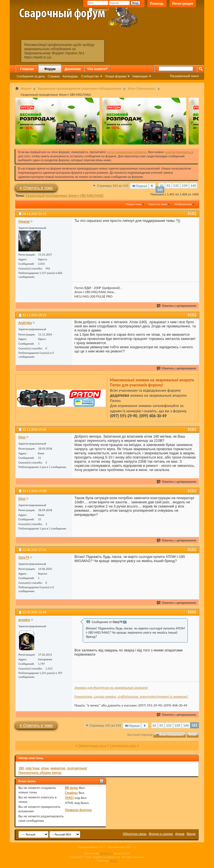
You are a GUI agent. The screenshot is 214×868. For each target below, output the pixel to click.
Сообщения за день (31, 76)
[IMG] (69, 798)
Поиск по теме (158, 204)
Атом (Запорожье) (141, 88)
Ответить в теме (36, 188)
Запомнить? (99, 10)
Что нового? (97, 69)
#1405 (192, 549)
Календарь (70, 76)
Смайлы (71, 793)
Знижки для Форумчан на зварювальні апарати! (111, 687)
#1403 (192, 429)
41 (161, 186)
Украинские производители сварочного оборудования (79, 88)
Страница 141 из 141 (113, 186)
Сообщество (90, 76)
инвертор (58, 768)
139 (185, 186)
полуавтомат (77, 768)
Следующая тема (123, 745)
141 (160, 190)
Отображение (183, 204)
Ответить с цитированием (177, 306)
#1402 (192, 315)
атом (45, 768)
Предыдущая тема (92, 745)
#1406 (192, 612)
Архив (180, 834)
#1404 (192, 491)
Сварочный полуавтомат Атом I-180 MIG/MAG (65, 196)
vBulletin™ (106, 853)
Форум (50, 69)
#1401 (192, 213)
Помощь (157, 4)
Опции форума (116, 76)
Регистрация (183, 4)
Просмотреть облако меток (40, 773)
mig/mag (32, 768)
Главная (27, 69)
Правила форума (78, 810)
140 (193, 186)
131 (176, 186)
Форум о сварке (161, 834)
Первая (139, 186)
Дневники (73, 69)
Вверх (193, 735)
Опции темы (134, 204)
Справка (54, 76)
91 (168, 186)
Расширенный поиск (184, 76)
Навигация (140, 76)
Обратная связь (135, 834)
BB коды (72, 788)
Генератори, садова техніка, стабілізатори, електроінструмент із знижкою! (131, 696)
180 (21, 768)
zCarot (114, 861)
